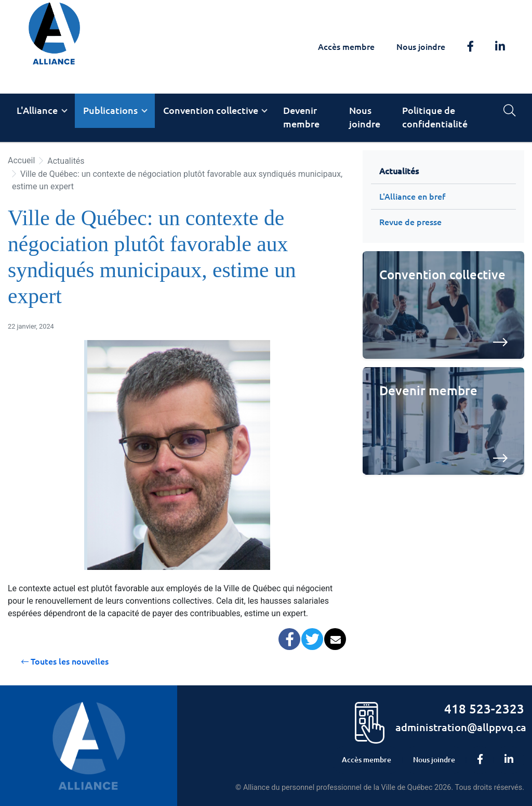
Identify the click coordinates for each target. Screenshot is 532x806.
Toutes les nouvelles (65, 661)
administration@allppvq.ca (461, 727)
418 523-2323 (484, 709)
